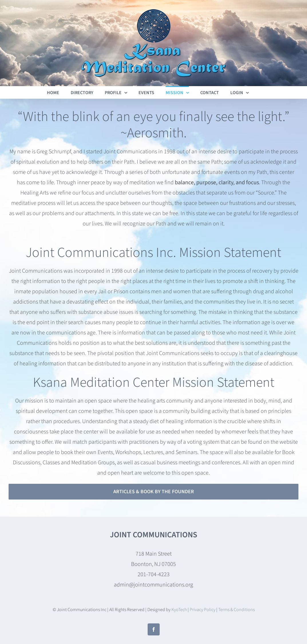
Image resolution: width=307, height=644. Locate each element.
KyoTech (179, 610)
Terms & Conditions (236, 610)
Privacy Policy (203, 610)
